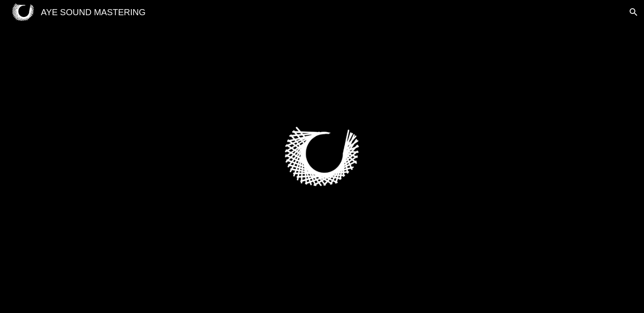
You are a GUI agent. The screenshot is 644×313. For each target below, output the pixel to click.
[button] (634, 12)
